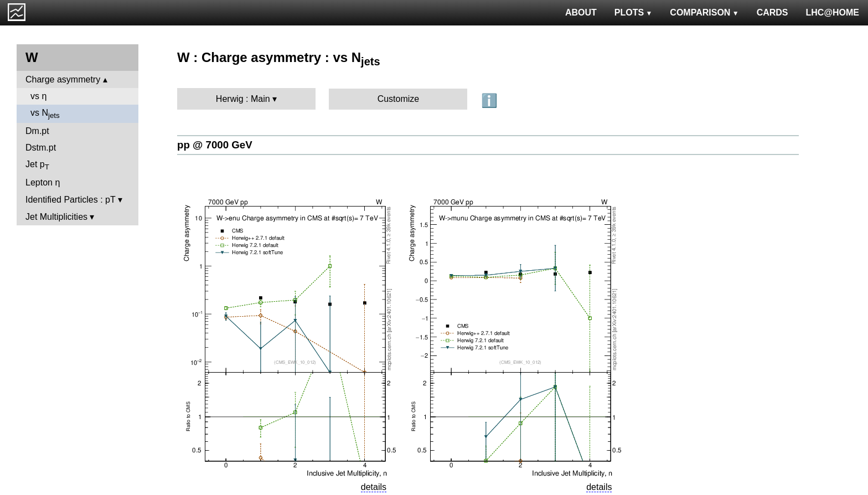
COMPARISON (704, 12)
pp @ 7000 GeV (215, 145)
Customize (399, 99)
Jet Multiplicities (56, 217)
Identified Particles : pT (70, 200)
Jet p (37, 165)
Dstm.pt (41, 148)
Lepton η (43, 182)
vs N (45, 114)
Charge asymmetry (63, 79)
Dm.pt (37, 131)
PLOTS (634, 12)
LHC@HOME (833, 12)
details (374, 487)
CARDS (773, 12)
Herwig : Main (243, 99)
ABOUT (581, 12)
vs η (38, 96)
